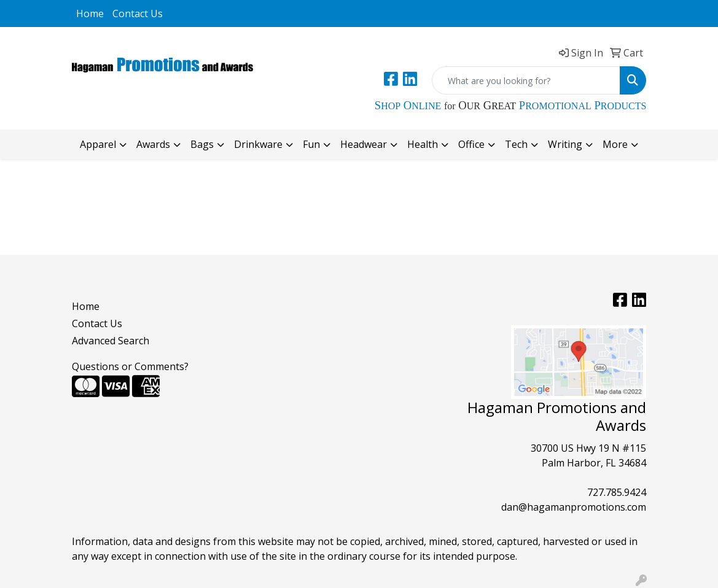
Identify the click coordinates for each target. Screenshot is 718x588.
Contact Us (138, 14)
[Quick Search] (526, 80)
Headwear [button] (364, 144)
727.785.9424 (617, 492)
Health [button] (423, 144)
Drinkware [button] (258, 144)
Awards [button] (153, 144)
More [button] (615, 144)
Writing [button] (565, 144)
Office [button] (471, 144)
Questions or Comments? (130, 366)
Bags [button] (202, 144)
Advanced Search (111, 341)
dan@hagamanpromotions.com (574, 507)
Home (90, 14)
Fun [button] (311, 144)
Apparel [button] (98, 144)
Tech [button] (516, 144)
